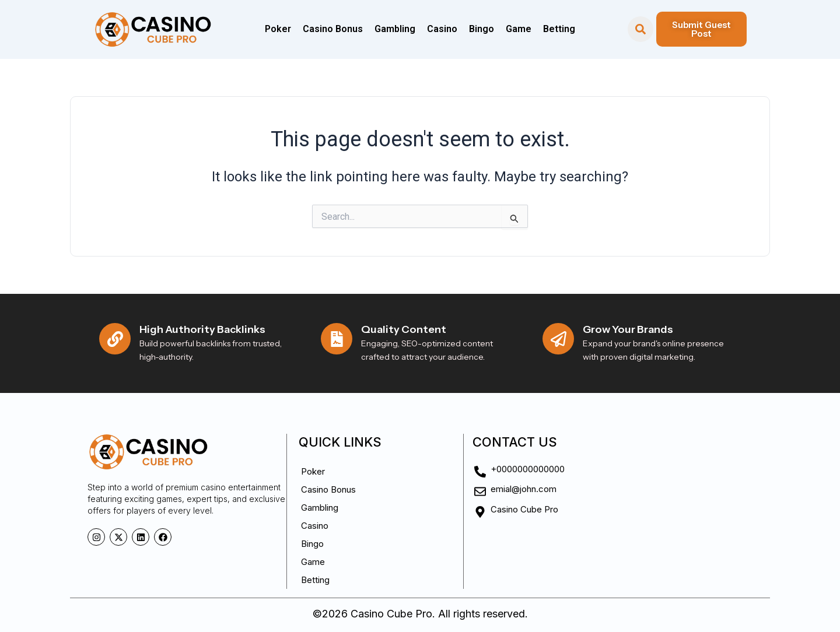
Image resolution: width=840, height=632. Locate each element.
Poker (278, 29)
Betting (559, 29)
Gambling (395, 29)
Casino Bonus (333, 29)
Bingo (482, 29)
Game (519, 29)
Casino (442, 29)
